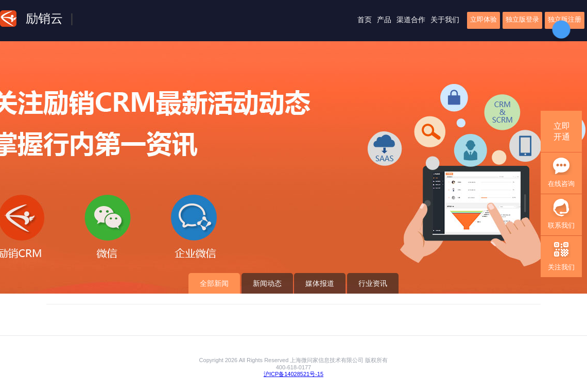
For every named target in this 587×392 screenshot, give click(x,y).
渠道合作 (411, 20)
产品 (384, 20)
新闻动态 (267, 283)
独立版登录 (522, 19)
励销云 (44, 18)
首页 (365, 20)
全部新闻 (214, 283)
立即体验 (484, 19)
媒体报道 (320, 283)
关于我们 (445, 20)
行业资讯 (373, 283)
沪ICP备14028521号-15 (293, 374)
